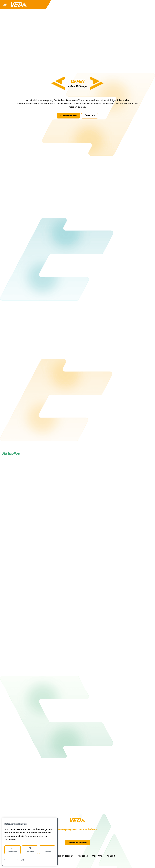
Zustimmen (13, 850)
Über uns (90, 116)
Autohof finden (68, 116)
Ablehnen (47, 850)
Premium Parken (78, 843)
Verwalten (30, 850)
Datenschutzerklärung (14, 860)
